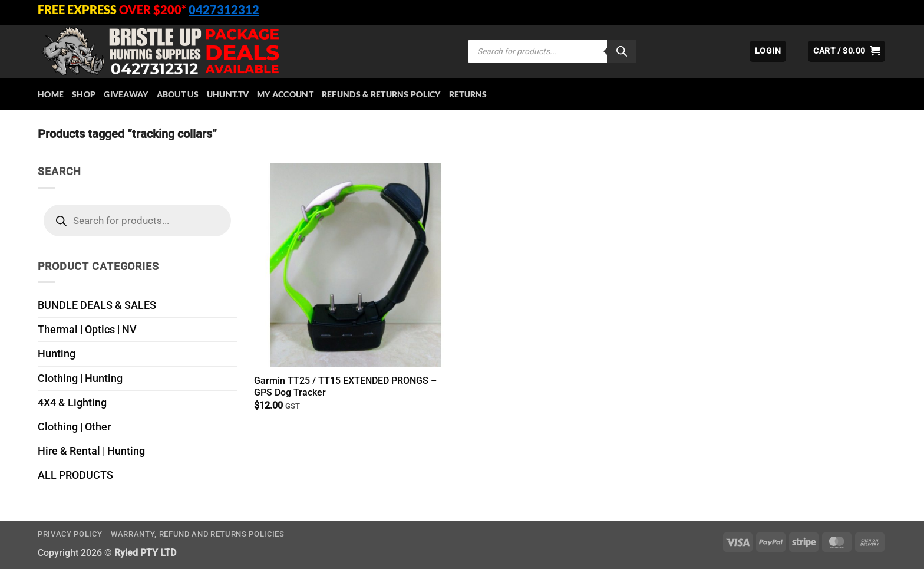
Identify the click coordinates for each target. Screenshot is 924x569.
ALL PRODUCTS (75, 475)
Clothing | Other (74, 427)
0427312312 (224, 9)
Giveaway (126, 94)
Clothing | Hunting (80, 379)
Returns (468, 94)
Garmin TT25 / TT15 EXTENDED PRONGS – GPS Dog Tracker (345, 387)
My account (285, 94)
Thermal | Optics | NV (87, 330)
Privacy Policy (70, 534)
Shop (84, 94)
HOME (51, 94)
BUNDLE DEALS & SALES (97, 305)
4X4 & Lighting (72, 403)
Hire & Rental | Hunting (91, 451)
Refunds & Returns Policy (381, 94)
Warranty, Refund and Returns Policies (198, 534)
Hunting (57, 354)
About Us (178, 94)
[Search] (622, 51)
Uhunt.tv (228, 94)
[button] (768, 51)
